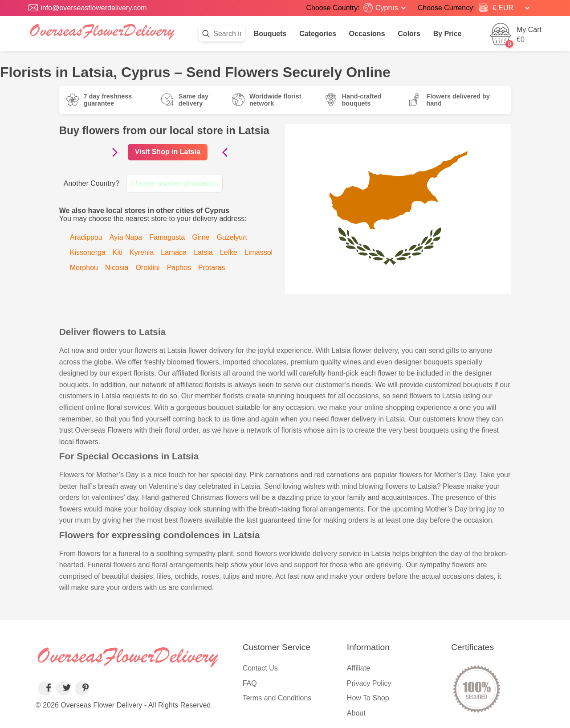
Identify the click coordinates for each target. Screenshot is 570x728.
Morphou (84, 268)
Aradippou (86, 237)
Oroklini (147, 268)
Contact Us (260, 668)
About (356, 713)
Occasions (367, 34)
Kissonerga (88, 252)
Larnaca (174, 252)
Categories (318, 34)
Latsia (203, 252)
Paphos (179, 268)
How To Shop (368, 698)
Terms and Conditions (277, 698)
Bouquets (270, 34)
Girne (201, 237)
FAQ (250, 683)
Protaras (212, 268)
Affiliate (358, 668)
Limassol (259, 252)
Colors (409, 34)
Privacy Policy (369, 683)
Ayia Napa (126, 237)
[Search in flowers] (222, 34)
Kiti (118, 252)
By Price (448, 34)
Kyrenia (142, 252)
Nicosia (117, 268)
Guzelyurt (232, 237)
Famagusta (167, 237)
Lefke (229, 252)
